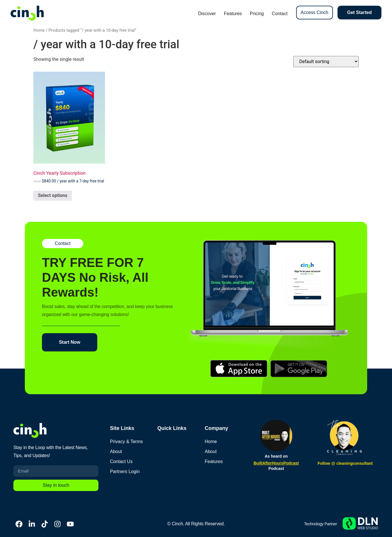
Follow (324, 463)
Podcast (276, 468)
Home (39, 30)
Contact (280, 14)
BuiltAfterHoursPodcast (276, 463)
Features (233, 14)
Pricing (257, 14)
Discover (207, 14)
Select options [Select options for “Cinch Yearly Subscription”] (53, 195)
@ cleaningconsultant (352, 463)
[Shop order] (326, 62)
